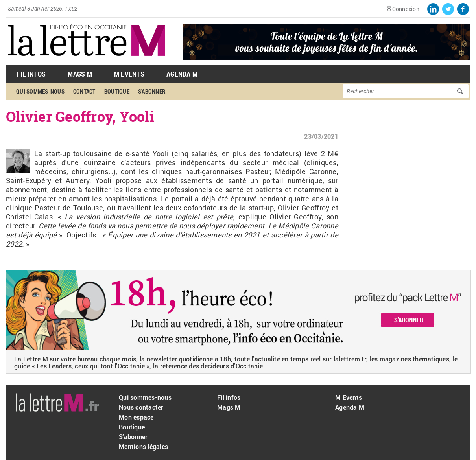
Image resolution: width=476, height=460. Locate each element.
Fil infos (229, 397)
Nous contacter (141, 407)
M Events (129, 74)
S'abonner (152, 91)
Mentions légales (143, 446)
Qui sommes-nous (40, 91)
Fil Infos (31, 74)
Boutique (117, 91)
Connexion (406, 9)
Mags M (80, 74)
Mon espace (136, 417)
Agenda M (182, 74)
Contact (84, 91)
